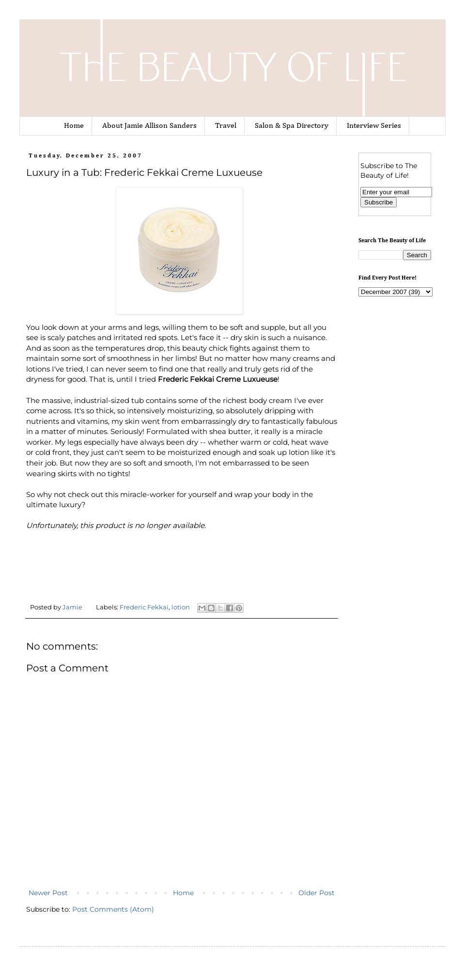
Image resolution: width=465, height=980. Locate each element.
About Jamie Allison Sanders (149, 126)
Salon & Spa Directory (292, 126)
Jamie (73, 607)
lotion (181, 607)
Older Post (317, 893)
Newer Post (48, 893)
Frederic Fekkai (144, 607)
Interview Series (374, 126)
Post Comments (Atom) (113, 909)
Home (74, 126)
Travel (226, 126)
